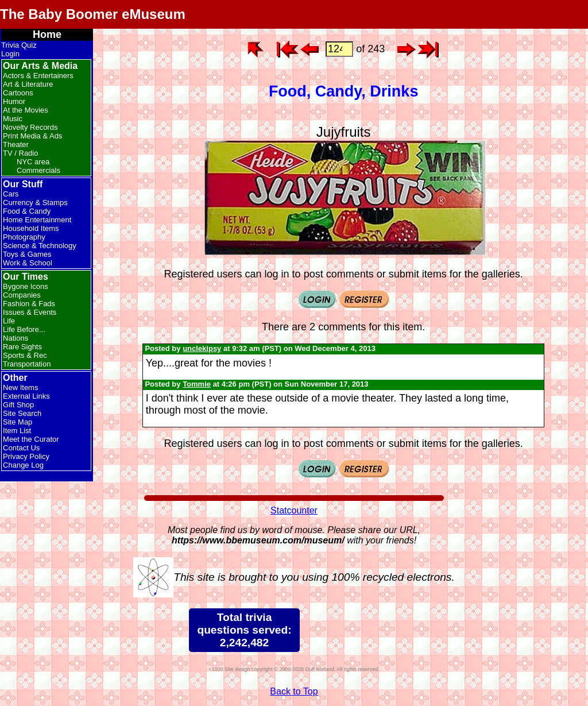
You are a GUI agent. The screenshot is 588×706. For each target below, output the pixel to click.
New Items (20, 387)
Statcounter (294, 510)
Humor (14, 101)
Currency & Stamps (35, 202)
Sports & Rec (25, 355)
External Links (26, 396)
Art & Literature (28, 84)
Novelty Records (30, 127)
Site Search (22, 413)
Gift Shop (18, 405)
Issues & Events (30, 312)
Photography (24, 237)
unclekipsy (202, 348)
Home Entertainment (37, 220)
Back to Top (294, 691)
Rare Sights (22, 347)
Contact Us (21, 448)
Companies (22, 295)
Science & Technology (40, 246)
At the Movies (26, 110)
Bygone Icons (26, 286)
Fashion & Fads (29, 304)
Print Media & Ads (32, 136)
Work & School (28, 263)
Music (13, 119)
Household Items (31, 228)
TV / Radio (20, 153)
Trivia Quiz (19, 45)
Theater (16, 144)
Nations (16, 338)
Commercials (38, 170)
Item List (17, 431)
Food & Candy (27, 211)
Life (9, 321)
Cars (11, 194)
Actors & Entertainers (38, 76)
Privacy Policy (26, 456)
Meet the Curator (31, 439)
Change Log (23, 465)
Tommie (197, 384)
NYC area (33, 162)
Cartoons (18, 93)
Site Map (18, 422)
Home (47, 34)
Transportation (27, 364)
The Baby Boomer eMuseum (93, 14)
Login (10, 54)
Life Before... (24, 329)
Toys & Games (27, 254)
